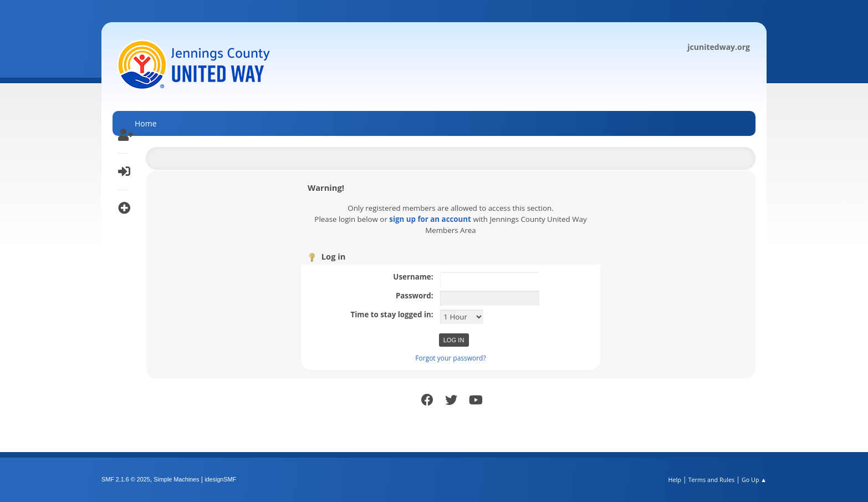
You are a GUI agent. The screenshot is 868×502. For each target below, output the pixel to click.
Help (674, 480)
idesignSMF (220, 479)
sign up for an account (430, 219)
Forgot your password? (450, 358)
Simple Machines (176, 479)
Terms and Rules (712, 480)
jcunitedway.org (719, 47)
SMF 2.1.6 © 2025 (126, 479)
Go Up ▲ (754, 480)
